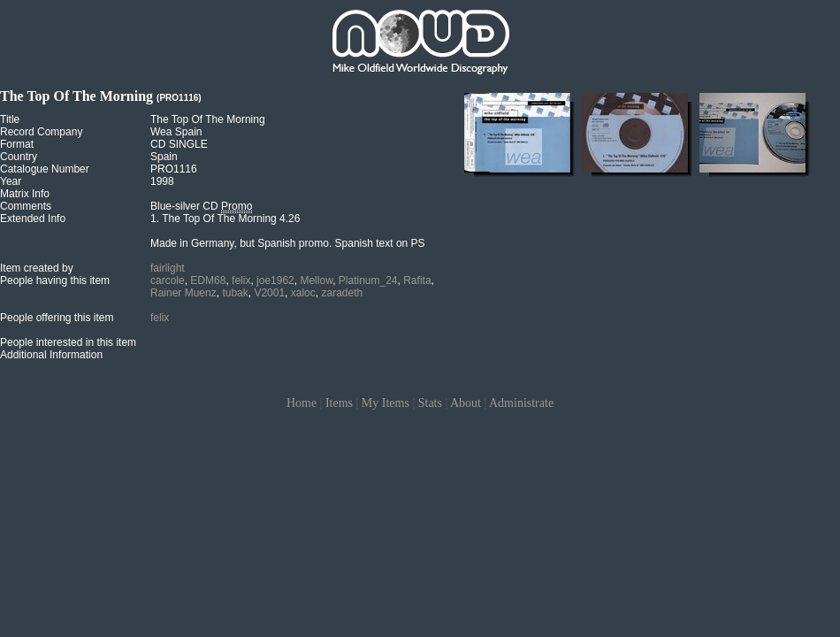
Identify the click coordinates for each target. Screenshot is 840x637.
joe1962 (275, 280)
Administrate (521, 403)
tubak (235, 293)
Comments (26, 206)
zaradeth (342, 293)
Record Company (41, 132)
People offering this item (57, 318)
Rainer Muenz (183, 293)
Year (11, 181)
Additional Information (51, 355)
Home (302, 403)
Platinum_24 (368, 280)
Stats (430, 403)
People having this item (55, 280)
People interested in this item (68, 342)
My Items (386, 403)
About (466, 403)
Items (339, 403)
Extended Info (33, 219)
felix (241, 280)
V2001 (269, 293)
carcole (168, 280)
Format (17, 144)
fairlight (168, 268)
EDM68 (208, 280)
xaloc (303, 293)
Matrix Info (25, 194)
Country (19, 157)
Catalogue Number (45, 169)
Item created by (37, 268)
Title (10, 119)
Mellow (316, 280)
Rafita (417, 280)
